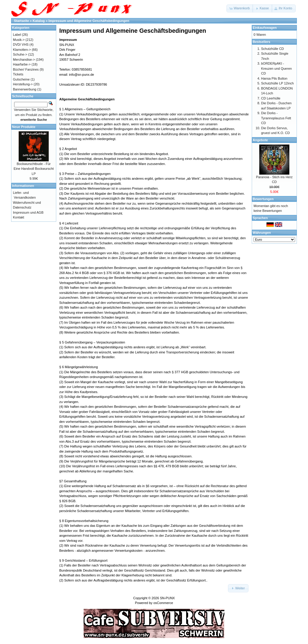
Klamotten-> (22, 50)
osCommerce (163, 603)
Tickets (18, 74)
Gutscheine (21, 79)
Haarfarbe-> (22, 64)
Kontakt (18, 217)
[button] (240, 8)
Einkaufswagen (265, 28)
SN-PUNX (168, 598)
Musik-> (19, 40)
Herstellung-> (23, 84)
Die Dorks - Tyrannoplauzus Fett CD (276, 118)
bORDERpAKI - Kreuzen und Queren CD (276, 68)
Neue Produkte (24, 127)
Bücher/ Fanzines (26, 69)
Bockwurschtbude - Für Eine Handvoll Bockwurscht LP (34, 169)
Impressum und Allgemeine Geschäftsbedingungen (89, 21)
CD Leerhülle (271, 98)
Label (17, 35)
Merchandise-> (24, 60)
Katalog (39, 21)
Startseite (21, 21)
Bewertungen (263, 199)
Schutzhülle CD (273, 49)
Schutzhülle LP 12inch (277, 83)
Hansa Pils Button (274, 78)
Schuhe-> (20, 54)
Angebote (260, 140)
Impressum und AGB (28, 212)
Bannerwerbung (25, 89)
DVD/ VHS (21, 44)
